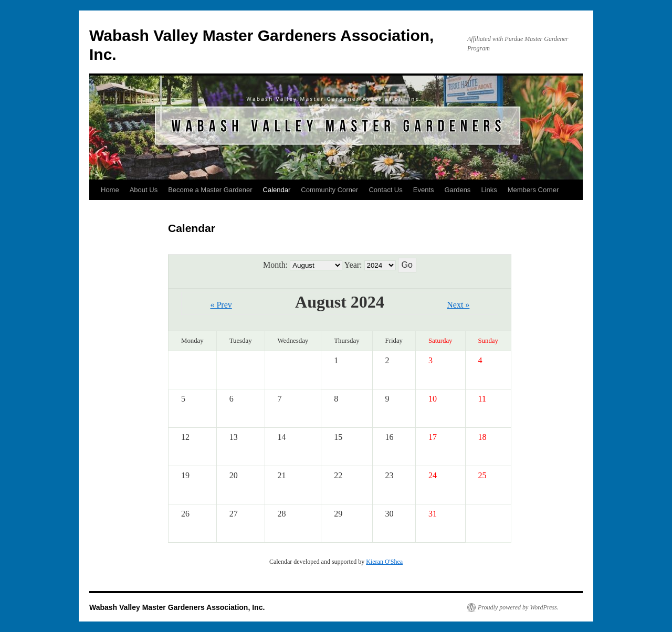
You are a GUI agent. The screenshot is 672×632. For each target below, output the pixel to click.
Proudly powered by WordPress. (518, 607)
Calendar (277, 190)
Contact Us (385, 190)
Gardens (458, 190)
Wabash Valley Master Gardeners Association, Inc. (177, 607)
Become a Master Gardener (210, 190)
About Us (144, 190)
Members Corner (533, 190)
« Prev (221, 305)
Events (424, 190)
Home (110, 190)
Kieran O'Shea (384, 562)
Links (489, 190)
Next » (458, 305)
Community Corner (329, 190)
